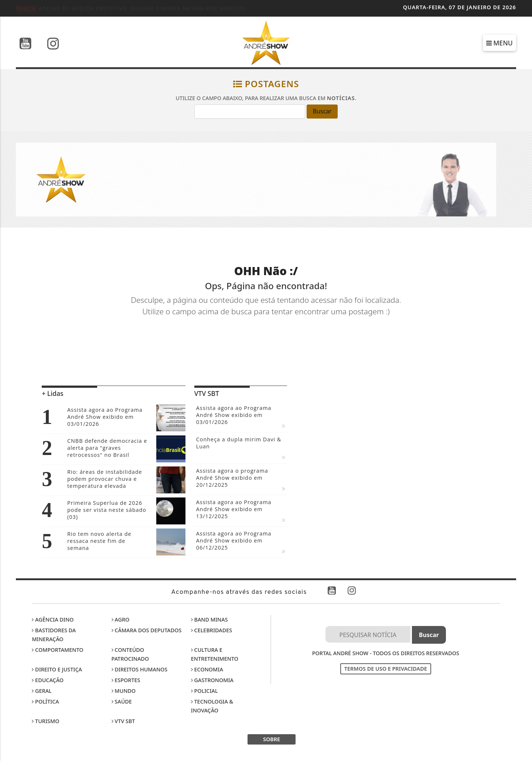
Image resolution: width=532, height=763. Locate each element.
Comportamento (57, 650)
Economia (207, 669)
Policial (204, 691)
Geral (42, 691)
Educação (48, 680)
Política (45, 702)
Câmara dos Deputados (147, 630)
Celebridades (212, 630)
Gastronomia (212, 680)
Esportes (126, 680)
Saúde (122, 702)
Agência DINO (53, 620)
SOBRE (272, 739)
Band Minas (209, 620)
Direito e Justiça (57, 669)
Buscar (322, 111)
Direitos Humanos (140, 669)
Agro (121, 620)
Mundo (124, 691)
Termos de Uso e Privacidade (386, 669)
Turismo (45, 721)
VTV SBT (123, 721)
